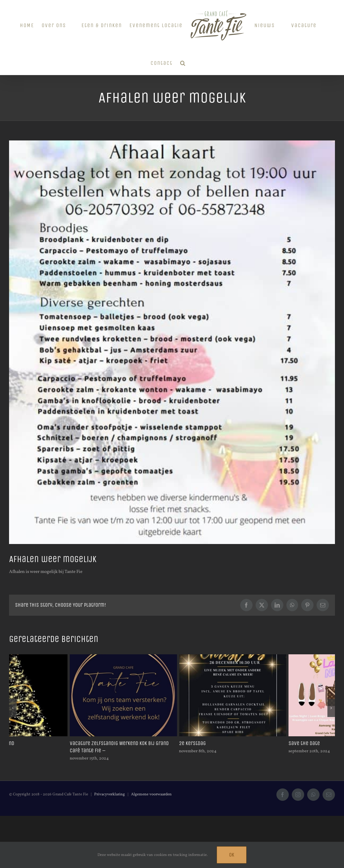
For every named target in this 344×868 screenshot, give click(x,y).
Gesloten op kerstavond (36, 743)
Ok (232, 855)
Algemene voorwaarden (151, 794)
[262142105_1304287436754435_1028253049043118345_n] (172, 342)
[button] (183, 62)
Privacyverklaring (110, 794)
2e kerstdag (241, 743)
